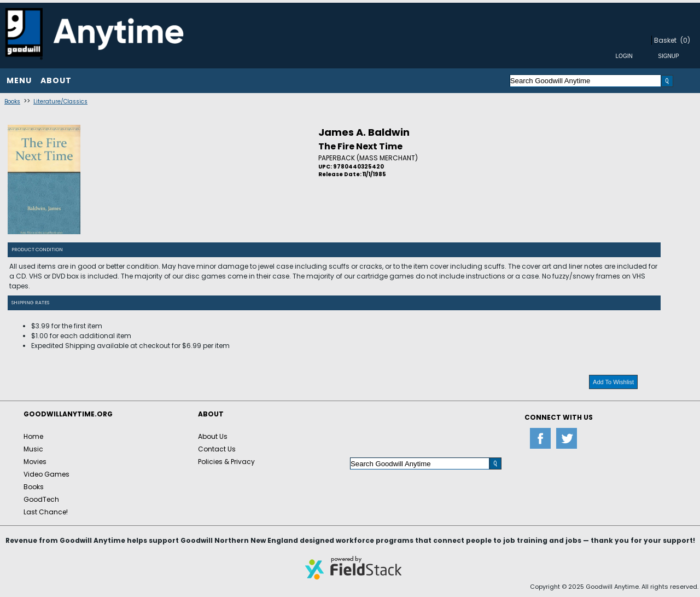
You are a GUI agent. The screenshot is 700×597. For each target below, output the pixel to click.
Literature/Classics (60, 102)
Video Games (46, 474)
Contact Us (217, 449)
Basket (665, 40)
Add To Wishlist (613, 382)
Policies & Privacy (226, 462)
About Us (213, 436)
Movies (35, 462)
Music (33, 449)
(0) (685, 40)
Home (33, 436)
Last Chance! (46, 512)
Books (12, 102)
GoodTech (41, 499)
